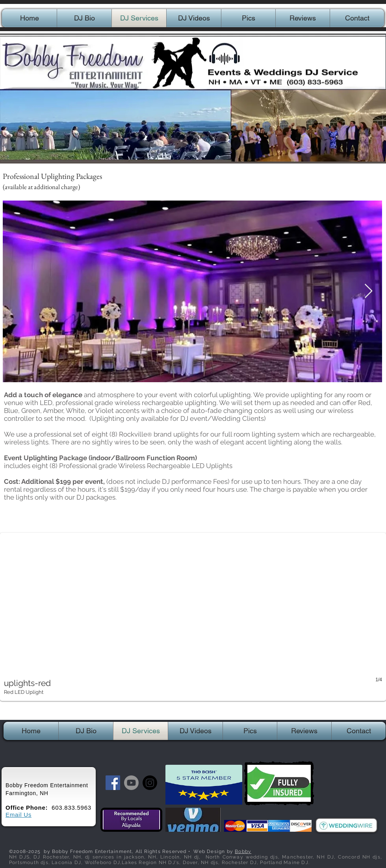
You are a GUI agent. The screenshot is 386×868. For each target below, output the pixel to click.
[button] (193, 617)
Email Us (19, 815)
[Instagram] (150, 783)
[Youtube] (131, 783)
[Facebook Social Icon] (113, 783)
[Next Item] (368, 291)
